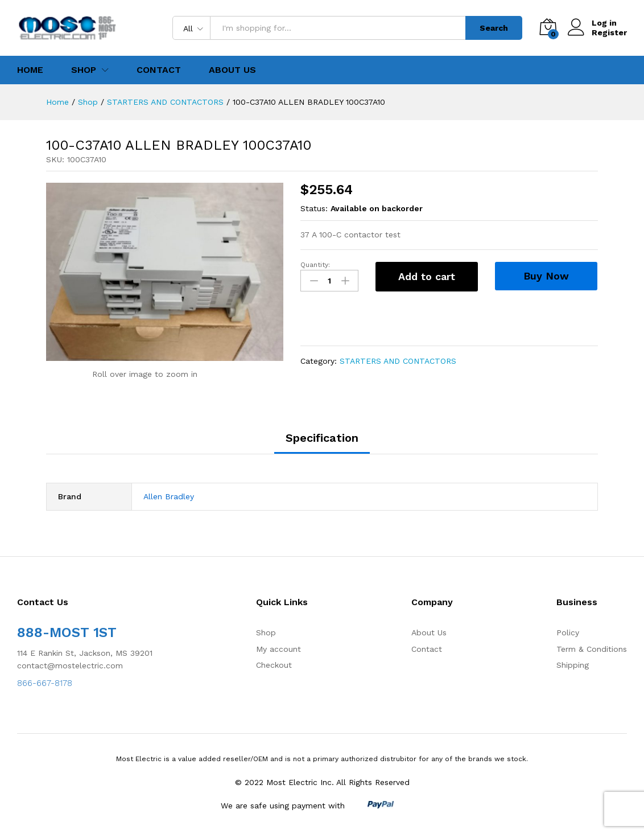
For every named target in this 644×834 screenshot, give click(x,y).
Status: (314, 208)
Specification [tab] (322, 438)
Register (609, 32)
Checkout (274, 665)
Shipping (573, 665)
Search (494, 28)
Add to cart (427, 276)
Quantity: (315, 265)
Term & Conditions (592, 649)
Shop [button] (84, 70)
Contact (159, 70)
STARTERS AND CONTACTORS (398, 361)
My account (278, 649)
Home (30, 70)
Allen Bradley (169, 496)
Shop (266, 632)
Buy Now (546, 276)
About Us (232, 70)
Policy (568, 632)
